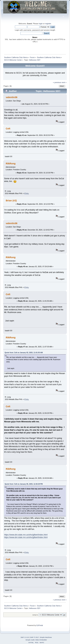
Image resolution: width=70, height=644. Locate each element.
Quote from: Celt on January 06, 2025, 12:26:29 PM (24, 484)
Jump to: (35, 615)
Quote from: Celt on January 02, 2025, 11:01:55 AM (24, 353)
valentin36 (11, 97)
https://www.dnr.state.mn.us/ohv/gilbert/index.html (26, 535)
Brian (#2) (11, 200)
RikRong (11, 163)
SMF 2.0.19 (25, 637)
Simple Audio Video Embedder (36, 640)
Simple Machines (46, 637)
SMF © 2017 (35, 637)
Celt (8, 128)
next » (64, 82)
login (41, 24)
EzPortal (40, 625)
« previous (57, 82)
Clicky (26, 193)
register (48, 24)
